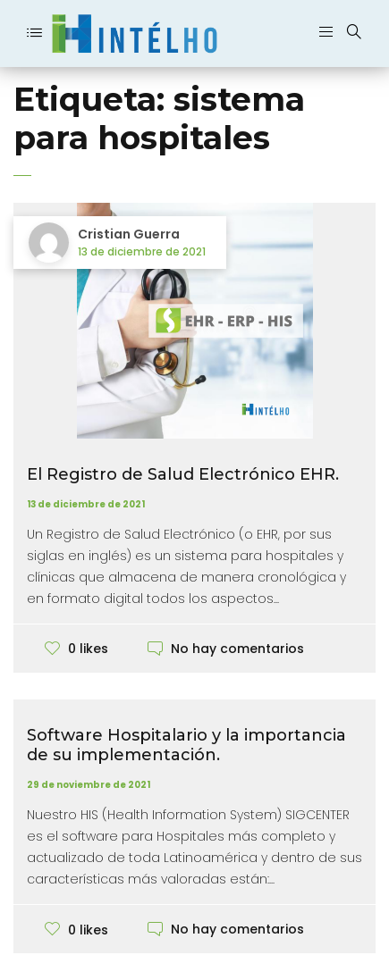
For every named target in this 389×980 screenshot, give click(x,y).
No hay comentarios (237, 649)
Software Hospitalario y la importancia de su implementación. (186, 745)
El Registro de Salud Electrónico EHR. (183, 474)
